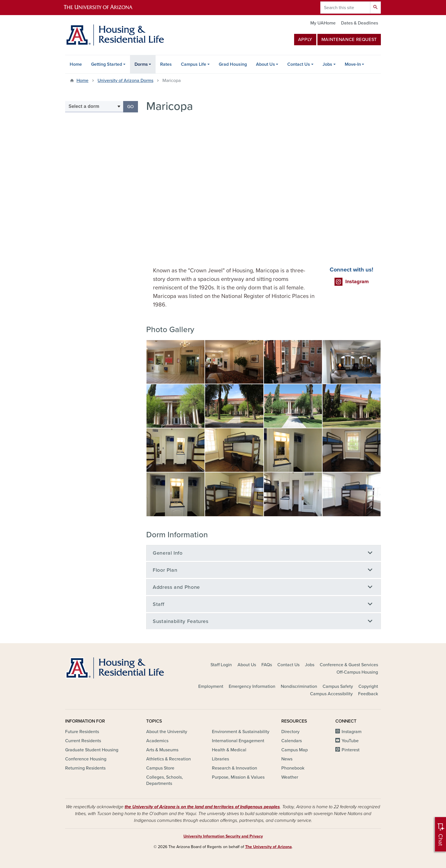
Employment (211, 686)
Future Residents (82, 732)
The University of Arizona (269, 847)
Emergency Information (252, 686)
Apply (305, 40)
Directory (290, 732)
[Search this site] (345, 8)
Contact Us (299, 64)
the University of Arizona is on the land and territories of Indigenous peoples (202, 807)
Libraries (220, 759)
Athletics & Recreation (169, 759)
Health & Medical (229, 750)
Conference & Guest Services (349, 665)
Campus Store (160, 768)
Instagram (352, 732)
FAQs (267, 665)
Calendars (292, 741)
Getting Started (107, 64)
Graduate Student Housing (92, 750)
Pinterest (351, 750)
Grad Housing (233, 64)
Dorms (141, 64)
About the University (167, 732)
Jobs (327, 64)
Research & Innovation (235, 768)
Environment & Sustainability (241, 732)
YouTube (350, 741)
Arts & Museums (162, 750)
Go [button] (133, 106)
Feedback (368, 694)
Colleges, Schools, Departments (165, 780)
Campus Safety (338, 686)
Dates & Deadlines (360, 23)
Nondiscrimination (299, 686)
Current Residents (83, 741)
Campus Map (295, 750)
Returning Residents (85, 768)
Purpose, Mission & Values (238, 777)
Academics (157, 741)
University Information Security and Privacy (223, 836)
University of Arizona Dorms (125, 81)
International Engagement (238, 741)
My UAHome (323, 23)
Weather (290, 777)
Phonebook (293, 768)
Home (76, 64)
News (287, 759)
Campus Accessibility (331, 694)
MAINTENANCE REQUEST (349, 40)
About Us (266, 64)
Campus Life (194, 64)
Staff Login (221, 665)
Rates (166, 64)
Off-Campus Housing (357, 672)
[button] (175, 361)
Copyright (368, 686)
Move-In (353, 64)
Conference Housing (86, 759)
